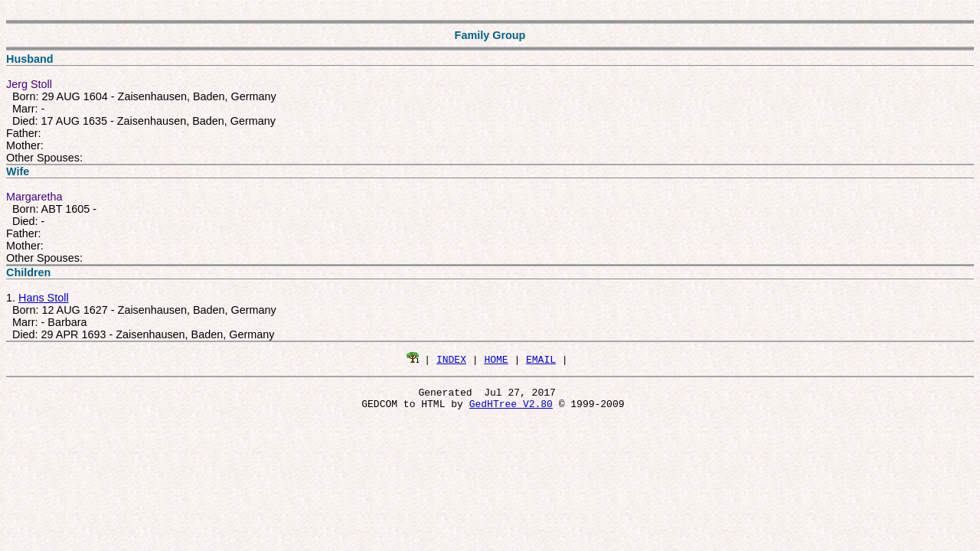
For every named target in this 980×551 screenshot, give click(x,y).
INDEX (451, 359)
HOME (496, 359)
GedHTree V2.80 (511, 408)
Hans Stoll (44, 298)
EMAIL (541, 359)
